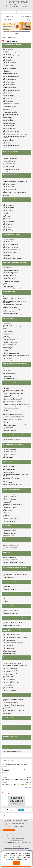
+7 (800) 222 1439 (13, 6)
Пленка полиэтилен (8, 576)
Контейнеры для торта (8, 466)
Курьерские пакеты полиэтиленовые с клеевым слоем (16, 191)
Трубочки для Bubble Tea (9, 347)
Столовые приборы (8, 330)
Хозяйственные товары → (10, 694)
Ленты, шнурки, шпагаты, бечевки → (12, 593)
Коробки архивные (8, 204)
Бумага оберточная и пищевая (10, 277)
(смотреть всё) (13, 760)
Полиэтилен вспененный (9, 577)
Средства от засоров (8, 687)
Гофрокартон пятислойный (10, 451)
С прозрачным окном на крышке (11, 169)
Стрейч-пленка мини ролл (9, 506)
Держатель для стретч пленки (10, 612)
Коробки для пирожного (9, 84)
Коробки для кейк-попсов (9, 83)
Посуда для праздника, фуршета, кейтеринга (14, 327)
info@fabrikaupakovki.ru (16, 840)
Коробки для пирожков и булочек (11, 131)
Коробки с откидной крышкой (10, 226)
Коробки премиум (7, 61)
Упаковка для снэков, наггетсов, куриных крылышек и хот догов (16, 309)
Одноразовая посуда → (9, 319)
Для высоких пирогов (8, 166)
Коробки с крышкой (8, 224)
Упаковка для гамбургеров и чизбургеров (13, 306)
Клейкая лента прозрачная (9, 558)
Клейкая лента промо (8, 564)
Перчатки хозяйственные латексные (12, 650)
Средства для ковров (8, 675)
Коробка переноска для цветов (10, 257)
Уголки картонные (8, 510)
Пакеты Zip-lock (7, 377)
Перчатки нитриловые (8, 648)
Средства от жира (7, 686)
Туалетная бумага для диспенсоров (12, 625)
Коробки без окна (7, 57)
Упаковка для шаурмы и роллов (11, 313)
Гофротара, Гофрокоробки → (10, 199)
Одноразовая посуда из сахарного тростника (14, 360)
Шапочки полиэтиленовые (10, 653)
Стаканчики (6, 336)
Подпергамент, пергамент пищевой (12, 282)
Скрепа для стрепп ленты (9, 588)
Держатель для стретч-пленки (10, 517)
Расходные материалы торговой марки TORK (14, 622)
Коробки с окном (7, 54)
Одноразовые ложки (8, 333)
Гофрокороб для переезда (9, 387)
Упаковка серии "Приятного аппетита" (12, 315)
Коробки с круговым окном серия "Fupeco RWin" (15, 135)
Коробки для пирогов (8, 165)
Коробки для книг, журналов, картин (12, 439)
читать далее (28, 767)
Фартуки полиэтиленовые (9, 652)
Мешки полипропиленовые (10, 373)
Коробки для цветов (8, 251)
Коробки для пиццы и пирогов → (11, 152)
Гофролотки (6, 213)
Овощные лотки (7, 220)
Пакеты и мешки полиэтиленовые (11, 369)
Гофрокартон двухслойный (10, 454)
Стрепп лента (6, 512)
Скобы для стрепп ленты (9, 522)
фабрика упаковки (17, 2)
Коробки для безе (7, 94)
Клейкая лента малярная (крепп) (11, 549)
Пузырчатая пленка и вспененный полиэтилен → (15, 568)
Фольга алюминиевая (8, 709)
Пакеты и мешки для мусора (10, 704)
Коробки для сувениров (9, 223)
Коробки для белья (8, 241)
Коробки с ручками (8, 64)
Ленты (5, 598)
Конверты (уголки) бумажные (10, 275)
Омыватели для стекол (9, 732)
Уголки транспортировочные (10, 453)
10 (17, 33)
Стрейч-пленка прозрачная (10, 507)
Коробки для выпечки (8, 125)
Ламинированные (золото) (9, 105)
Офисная (5, 280)
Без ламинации (7, 109)
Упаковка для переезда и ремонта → (12, 382)
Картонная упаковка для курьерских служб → (14, 434)
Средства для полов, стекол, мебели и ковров (14, 673)
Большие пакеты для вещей (10, 426)
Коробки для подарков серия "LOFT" (12, 249)
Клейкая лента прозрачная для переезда (13, 415)
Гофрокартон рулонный (9, 456)
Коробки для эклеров (8, 98)
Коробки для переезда (8, 207)
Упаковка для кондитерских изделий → (13, 44)
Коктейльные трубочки (9, 346)
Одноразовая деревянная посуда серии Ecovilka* (15, 352)
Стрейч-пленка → (8, 525)
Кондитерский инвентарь (9, 124)
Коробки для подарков (8, 243)
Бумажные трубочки (8, 349)
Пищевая (5, 283)
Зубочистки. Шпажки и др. (10, 344)
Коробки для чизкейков (9, 97)
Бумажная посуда (7, 324)
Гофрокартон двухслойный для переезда (13, 390)
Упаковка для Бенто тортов (10, 68)
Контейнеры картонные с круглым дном (13, 304)
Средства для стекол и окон (10, 679)
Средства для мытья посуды (10, 668)
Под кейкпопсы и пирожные (10, 113)
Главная (4, 37)
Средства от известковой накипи (11, 689)
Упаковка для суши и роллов (10, 471)
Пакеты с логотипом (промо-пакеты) (12, 288)
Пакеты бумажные (8, 267)
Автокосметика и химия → (10, 727)
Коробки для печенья (8, 130)
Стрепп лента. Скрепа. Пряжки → (11, 581)
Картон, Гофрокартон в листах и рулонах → (14, 444)
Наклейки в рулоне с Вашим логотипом (13, 259)
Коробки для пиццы (8, 157)
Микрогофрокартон (8, 457)
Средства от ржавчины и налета (11, 690)
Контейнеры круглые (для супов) (11, 478)
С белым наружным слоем (9, 160)
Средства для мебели (8, 676)
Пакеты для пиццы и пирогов (10, 171)
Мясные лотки (7, 218)
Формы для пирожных (8, 120)
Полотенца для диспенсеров (10, 624)
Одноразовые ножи (8, 335)
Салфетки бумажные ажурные (10, 111)
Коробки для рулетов (8, 102)
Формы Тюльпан (7, 122)
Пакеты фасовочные (8, 372)
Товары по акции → (8, 746)
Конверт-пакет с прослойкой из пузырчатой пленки (16, 375)
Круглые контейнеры (8, 468)
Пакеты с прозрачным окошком (11, 272)
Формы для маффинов (8, 119)
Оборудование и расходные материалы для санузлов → (16, 617)
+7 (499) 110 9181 (13, 5)
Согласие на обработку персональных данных (16, 848)
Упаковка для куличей (8, 141)
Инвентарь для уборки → (9, 717)
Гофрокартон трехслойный (10, 450)
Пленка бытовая (7, 707)
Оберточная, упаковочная (9, 278)
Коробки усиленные (8, 210)
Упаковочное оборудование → (10, 605)
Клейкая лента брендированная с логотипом (14, 562)
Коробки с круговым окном (10, 62)
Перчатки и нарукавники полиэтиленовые (13, 642)
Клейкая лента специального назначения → (14, 539)
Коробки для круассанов (9, 128)
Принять (17, 863)
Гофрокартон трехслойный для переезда (13, 392)
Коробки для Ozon (8, 183)
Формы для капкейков (8, 116)
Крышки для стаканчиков (9, 341)
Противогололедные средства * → (11, 736)
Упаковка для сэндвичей (9, 312)
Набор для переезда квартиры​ (10, 429)
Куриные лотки (7, 217)
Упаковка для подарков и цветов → (12, 235)
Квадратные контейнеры (9, 469)
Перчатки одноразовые (9, 644)
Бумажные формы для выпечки (11, 114)
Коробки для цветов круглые (10, 252)
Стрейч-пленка (7, 396)
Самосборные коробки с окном (11, 231)
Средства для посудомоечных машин (12, 681)
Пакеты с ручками (7, 269)
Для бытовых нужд (8, 701)
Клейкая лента (7, 410)
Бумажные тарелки (8, 325)
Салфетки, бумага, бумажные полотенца (13, 699)
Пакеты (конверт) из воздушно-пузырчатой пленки (15, 574)
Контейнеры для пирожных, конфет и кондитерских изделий (16, 475)
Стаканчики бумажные (9, 338)
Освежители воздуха (8, 671)
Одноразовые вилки (8, 331)
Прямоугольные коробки (9, 67)
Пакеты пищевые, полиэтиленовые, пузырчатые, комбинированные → (15, 364)
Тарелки (5, 328)
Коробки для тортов (8, 50)
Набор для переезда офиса (9, 430)
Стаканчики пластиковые (9, 339)
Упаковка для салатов (8, 486)
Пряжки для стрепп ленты (9, 589)
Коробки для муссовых (9, 95)
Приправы (6, 350)
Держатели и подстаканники (10, 343)
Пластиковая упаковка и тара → (11, 461)
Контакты (9, 12)
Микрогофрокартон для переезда (11, 395)
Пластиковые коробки (8, 65)
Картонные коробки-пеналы (10, 300)
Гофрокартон (6, 389)
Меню (5, 816)
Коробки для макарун (8, 81)
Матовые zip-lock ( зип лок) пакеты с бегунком (14, 192)
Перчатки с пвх (7, 639)
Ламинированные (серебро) (10, 106)
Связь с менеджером (23, 830)
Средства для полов (8, 678)
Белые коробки (7, 51)
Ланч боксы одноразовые (9, 473)
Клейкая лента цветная (9, 561)
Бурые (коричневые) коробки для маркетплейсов (15, 181)
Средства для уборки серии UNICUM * (13, 664)
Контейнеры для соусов (9, 477)
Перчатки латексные (8, 647)
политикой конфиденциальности (17, 859)
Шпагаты (5, 601)
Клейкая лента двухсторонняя (10, 544)
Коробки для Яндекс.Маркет (10, 189)
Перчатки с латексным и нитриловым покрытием (15, 637)
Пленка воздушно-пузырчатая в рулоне (13, 573)
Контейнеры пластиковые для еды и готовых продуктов (14, 481)
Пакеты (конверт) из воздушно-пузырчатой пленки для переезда (16, 407)
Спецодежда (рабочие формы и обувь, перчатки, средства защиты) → (15, 630)
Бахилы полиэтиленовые (9, 641)
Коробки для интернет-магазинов (11, 188)
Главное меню (9, 16)
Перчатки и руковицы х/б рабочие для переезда (15, 424)
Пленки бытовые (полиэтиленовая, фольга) (14, 706)
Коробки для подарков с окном (11, 244)
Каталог (23, 816)
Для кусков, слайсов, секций (10, 158)
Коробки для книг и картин (10, 421)
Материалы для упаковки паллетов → (12, 490)
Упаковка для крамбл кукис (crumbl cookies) (14, 139)
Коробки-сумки (7, 229)
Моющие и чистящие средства (10, 667)
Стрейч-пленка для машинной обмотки (13, 504)
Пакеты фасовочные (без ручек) (11, 271)
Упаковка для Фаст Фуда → (10, 292)
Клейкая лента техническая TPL (11, 546)
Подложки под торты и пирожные (11, 103)
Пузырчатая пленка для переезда (11, 403)
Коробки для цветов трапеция (10, 254)
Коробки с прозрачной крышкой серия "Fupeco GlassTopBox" (14, 137)
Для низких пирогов (8, 168)
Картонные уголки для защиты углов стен (13, 419)
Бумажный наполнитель (9, 240)
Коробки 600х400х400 (8, 186)
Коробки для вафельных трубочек (11, 127)
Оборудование (7, 515)
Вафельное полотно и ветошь (10, 712)
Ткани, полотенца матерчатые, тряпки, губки (14, 710)
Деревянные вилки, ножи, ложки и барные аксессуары (16, 355)
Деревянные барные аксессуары (11, 354)
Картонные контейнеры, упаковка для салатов (14, 298)
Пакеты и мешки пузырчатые (10, 378)
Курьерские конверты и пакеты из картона (13, 441)
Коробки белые (7, 142)
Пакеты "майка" (7, 370)
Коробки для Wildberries (9, 185)
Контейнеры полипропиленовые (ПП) (12, 484)
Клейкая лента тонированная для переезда (13, 416)
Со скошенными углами (9, 163)
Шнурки (5, 600)
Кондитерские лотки (8, 215)
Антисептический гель (9, 662)
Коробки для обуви (8, 209)
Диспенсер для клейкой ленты (10, 518)
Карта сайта (16, 846)
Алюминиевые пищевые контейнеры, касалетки (15, 297)
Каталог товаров (26, 16)
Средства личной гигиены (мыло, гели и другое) (15, 665)
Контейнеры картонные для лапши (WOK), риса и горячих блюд (15, 302)
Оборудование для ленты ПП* (10, 520)
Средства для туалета (8, 684)
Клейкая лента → (7, 552)
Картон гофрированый (9, 495)
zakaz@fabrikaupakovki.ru (18, 838)
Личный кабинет (24, 12)
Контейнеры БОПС (8, 483)
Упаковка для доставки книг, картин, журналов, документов (15, 195)
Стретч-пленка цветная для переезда (12, 401)
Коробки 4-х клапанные (9, 221)
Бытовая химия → (8, 657)
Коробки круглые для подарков (11, 248)
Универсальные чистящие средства (12, 670)
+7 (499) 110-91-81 (18, 826)
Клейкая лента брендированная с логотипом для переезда (15, 412)
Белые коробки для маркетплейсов (11, 180)
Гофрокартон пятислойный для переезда (13, 393)
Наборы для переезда (8, 427)
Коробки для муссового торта (10, 59)
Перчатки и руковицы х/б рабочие (11, 634)
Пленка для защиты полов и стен (11, 409)
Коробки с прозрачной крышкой (11, 56)
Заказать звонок (15, 9)
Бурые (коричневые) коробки (10, 53)
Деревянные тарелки (8, 358)
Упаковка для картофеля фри (10, 307)
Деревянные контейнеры (9, 357)
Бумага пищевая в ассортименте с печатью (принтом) (16, 285)
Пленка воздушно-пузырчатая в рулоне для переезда (16, 404)
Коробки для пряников (9, 133)
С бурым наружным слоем (10, 162)
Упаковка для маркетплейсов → (11, 175)
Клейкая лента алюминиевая (10, 547)
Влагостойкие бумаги (8, 286)
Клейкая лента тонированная (10, 559)
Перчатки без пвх (7, 636)
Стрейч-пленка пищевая (9, 535)
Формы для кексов (8, 117)
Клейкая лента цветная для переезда (12, 418)
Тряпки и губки (7, 713)
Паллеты (5, 514)
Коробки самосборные (9, 206)
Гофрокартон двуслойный (9, 496)
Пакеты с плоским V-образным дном (12, 274)
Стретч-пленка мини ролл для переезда (13, 398)
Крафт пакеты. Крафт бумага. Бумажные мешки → (16, 262)
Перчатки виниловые (8, 645)
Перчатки (5, 422)
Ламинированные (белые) (9, 108)
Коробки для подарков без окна (11, 246)
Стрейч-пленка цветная (9, 509)
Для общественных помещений (11, 702)
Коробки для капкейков (9, 70)
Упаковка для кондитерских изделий (12, 751)
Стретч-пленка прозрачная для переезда (13, 400)
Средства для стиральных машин (11, 682)
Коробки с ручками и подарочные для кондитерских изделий (16, 147)
